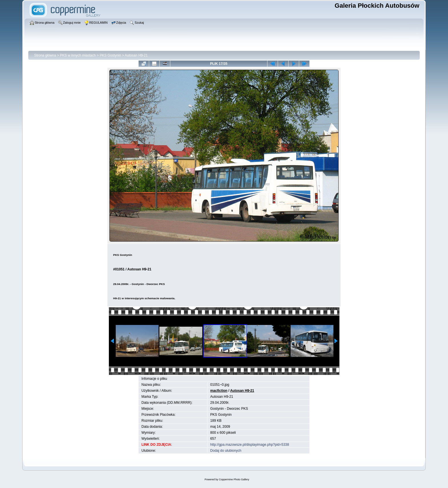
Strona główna (45, 55)
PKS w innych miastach (78, 55)
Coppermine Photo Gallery (234, 479)
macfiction (219, 391)
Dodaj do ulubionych (226, 451)
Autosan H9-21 (136, 55)
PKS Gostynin (110, 55)
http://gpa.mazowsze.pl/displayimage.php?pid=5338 (250, 445)
